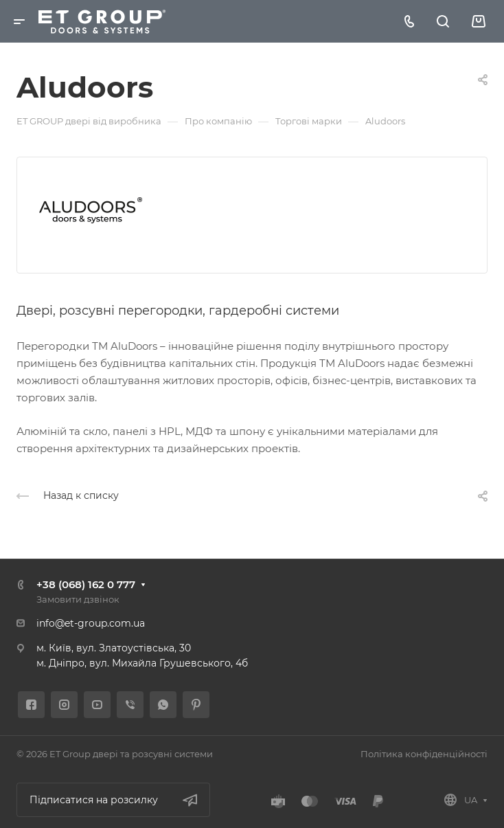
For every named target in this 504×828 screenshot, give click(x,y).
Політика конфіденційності (424, 754)
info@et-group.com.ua (91, 623)
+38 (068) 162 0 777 (86, 584)
